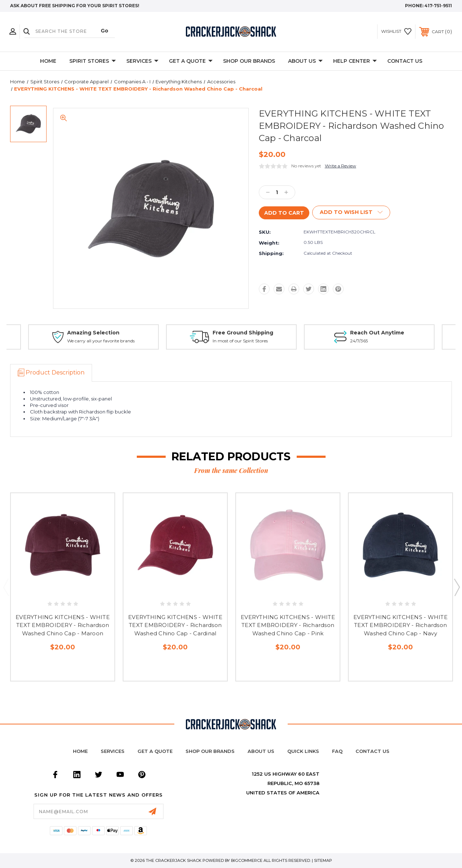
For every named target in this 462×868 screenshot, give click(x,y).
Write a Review (341, 166)
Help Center (355, 61)
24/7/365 (359, 341)
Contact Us (405, 61)
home (80, 751)
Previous (6, 587)
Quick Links (303, 751)
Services (142, 61)
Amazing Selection (93, 333)
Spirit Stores (93, 61)
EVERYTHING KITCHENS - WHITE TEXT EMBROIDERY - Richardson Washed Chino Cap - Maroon (63, 625)
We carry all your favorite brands (101, 341)
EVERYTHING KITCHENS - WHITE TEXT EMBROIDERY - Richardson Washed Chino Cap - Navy (400, 625)
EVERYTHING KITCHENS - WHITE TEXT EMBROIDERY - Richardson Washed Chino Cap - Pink (288, 625)
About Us (305, 61)
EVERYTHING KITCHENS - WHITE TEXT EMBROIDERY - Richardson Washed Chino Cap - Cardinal (175, 625)
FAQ (337, 751)
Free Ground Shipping (243, 333)
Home (48, 61)
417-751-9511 (438, 6)
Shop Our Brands (249, 61)
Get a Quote (155, 751)
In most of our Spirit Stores (240, 341)
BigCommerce (247, 860)
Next (457, 587)
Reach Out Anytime (377, 333)
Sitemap (323, 860)
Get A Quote (191, 61)
